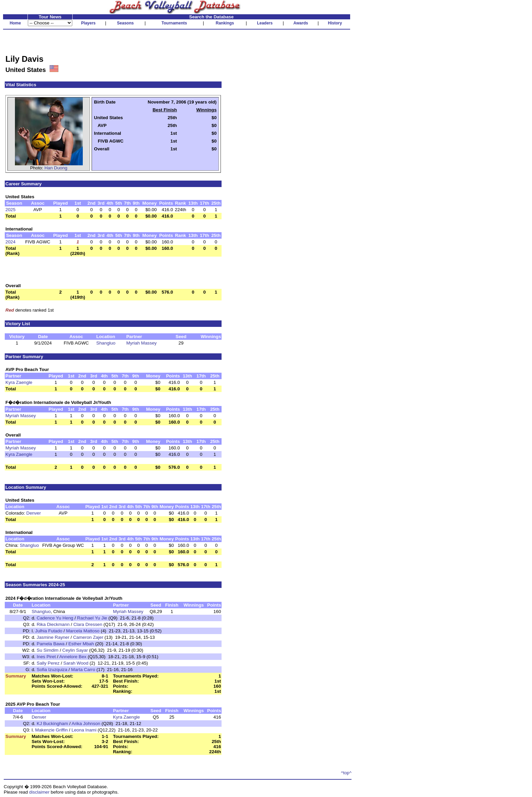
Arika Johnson (86, 724)
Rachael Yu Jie (92, 618)
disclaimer (39, 792)
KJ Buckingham (52, 724)
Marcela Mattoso (83, 631)
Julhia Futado (49, 631)
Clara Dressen (88, 624)
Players (88, 23)
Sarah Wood (76, 663)
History (335, 23)
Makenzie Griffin (52, 730)
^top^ (346, 773)
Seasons (125, 23)
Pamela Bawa (51, 644)
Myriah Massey (141, 343)
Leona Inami (84, 730)
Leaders (265, 23)
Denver (34, 513)
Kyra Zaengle (19, 382)
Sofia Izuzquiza (52, 670)
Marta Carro (83, 670)
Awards (301, 23)
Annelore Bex (73, 657)
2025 (11, 210)
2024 (11, 242)
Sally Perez (48, 663)
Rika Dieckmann (53, 624)
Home (15, 23)
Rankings (225, 23)
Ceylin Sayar (75, 650)
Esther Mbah (81, 644)
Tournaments (174, 23)
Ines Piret (46, 657)
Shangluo (106, 343)
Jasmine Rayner (53, 637)
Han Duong (56, 168)
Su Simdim (47, 650)
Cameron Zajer (88, 637)
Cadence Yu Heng (55, 618)
